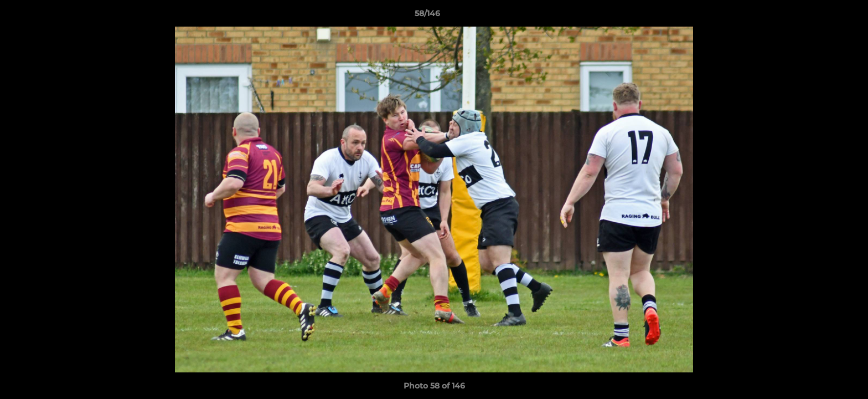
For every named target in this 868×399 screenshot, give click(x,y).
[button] (821, 16)
